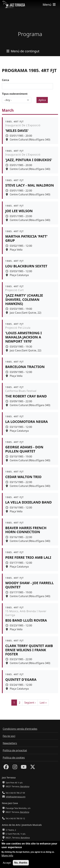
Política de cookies (14, 758)
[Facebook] (6, 768)
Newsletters (10, 743)
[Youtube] (24, 768)
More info (7, 858)
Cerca (6, 80)
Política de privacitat (15, 750)
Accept (7, 865)
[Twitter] (33, 768)
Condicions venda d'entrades (20, 729)
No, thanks (21, 865)
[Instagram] (15, 768)
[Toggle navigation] (49, 5)
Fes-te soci (9, 736)
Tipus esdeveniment (15, 94)
